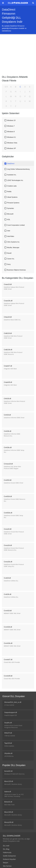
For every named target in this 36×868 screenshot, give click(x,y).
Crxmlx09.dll (8, 676)
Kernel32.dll (8, 771)
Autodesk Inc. (12, 175)
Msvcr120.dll (9, 781)
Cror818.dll (8, 480)
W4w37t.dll (8, 733)
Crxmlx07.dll (8, 660)
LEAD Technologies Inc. (15, 180)
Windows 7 (11, 126)
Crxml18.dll (8, 611)
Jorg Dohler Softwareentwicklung (18, 169)
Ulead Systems (12, 197)
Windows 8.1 (12, 137)
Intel (9, 231)
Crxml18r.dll (8, 627)
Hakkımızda (7, 852)
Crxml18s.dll (8, 643)
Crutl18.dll (7, 578)
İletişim (6, 863)
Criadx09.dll (8, 382)
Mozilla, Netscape (13, 248)
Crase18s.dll (8, 301)
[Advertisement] (18, 54)
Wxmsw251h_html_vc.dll (13, 702)
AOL (9, 220)
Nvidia (9, 192)
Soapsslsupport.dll (11, 712)
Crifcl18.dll (7, 399)
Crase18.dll (8, 284)
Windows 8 (11, 132)
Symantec (11, 208)
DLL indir (6, 846)
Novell (9, 253)
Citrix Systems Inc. (13, 242)
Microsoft (10, 214)
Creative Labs (12, 186)
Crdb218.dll (8, 333)
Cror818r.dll (8, 496)
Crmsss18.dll (8, 464)
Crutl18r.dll (7, 594)
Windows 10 (11, 120)
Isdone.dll (8, 792)
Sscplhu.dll (8, 723)
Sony (9, 264)
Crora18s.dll (8, 562)
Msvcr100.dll (9, 812)
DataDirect (11, 164)
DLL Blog (6, 849)
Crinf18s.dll (8, 448)
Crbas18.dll (8, 317)
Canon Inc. (11, 259)
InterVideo (11, 236)
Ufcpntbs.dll (8, 753)
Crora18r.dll (8, 545)
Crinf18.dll (7, 415)
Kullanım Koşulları (9, 859)
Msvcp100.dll (9, 822)
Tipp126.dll (8, 743)
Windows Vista (12, 143)
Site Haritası (7, 866)
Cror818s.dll (8, 513)
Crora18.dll (8, 529)
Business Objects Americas (16, 270)
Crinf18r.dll (7, 431)
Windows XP (11, 148)
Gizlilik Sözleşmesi (9, 856)
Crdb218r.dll (8, 350)
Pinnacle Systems (13, 203)
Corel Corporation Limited (16, 225)
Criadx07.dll (8, 366)
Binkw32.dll (8, 802)
